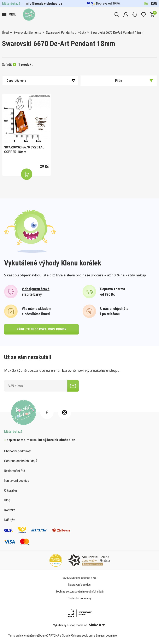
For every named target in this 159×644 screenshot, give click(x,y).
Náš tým (10, 520)
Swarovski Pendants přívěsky (66, 32)
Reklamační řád (15, 471)
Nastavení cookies (17, 480)
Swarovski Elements (27, 32)
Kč (146, 4)
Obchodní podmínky (17, 451)
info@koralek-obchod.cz (44, 4)
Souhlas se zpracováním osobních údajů (79, 591)
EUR (154, 4)
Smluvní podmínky (107, 636)
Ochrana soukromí (82, 636)
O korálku (10, 490)
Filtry (134, 80)
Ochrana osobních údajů (21, 461)
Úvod (5, 32)
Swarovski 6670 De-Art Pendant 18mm (117, 32)
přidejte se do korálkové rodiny (42, 329)
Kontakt (9, 510)
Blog (7, 500)
